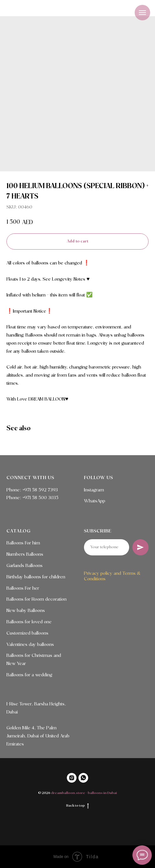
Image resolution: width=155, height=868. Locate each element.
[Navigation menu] (142, 13)
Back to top (77, 806)
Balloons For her (23, 588)
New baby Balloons (26, 611)
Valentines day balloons (30, 645)
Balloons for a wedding (29, 675)
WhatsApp (95, 501)
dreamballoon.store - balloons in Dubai (84, 793)
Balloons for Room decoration (36, 599)
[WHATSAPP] (83, 778)
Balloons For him (23, 543)
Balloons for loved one (29, 622)
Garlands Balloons (25, 566)
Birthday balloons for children (36, 577)
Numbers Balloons (25, 554)
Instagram (94, 490)
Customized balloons (27, 633)
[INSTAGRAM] (72, 778)
